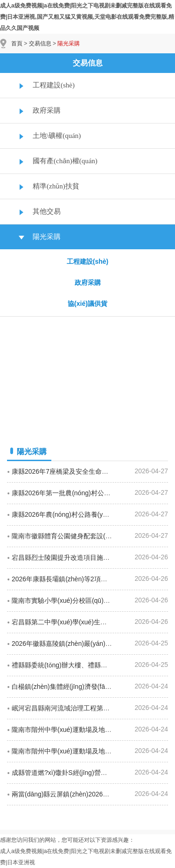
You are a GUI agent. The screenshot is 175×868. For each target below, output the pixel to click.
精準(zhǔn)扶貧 (56, 186)
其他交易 (47, 211)
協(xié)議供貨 (87, 304)
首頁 (17, 43)
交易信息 (40, 43)
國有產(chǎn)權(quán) (65, 161)
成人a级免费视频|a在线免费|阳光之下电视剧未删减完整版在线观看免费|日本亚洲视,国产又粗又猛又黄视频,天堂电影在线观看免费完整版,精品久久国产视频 (87, 17)
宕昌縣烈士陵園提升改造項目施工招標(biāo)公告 (82, 557)
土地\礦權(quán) (57, 136)
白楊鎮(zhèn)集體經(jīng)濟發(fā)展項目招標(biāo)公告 (91, 687)
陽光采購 (47, 237)
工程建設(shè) (54, 85)
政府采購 (47, 110)
